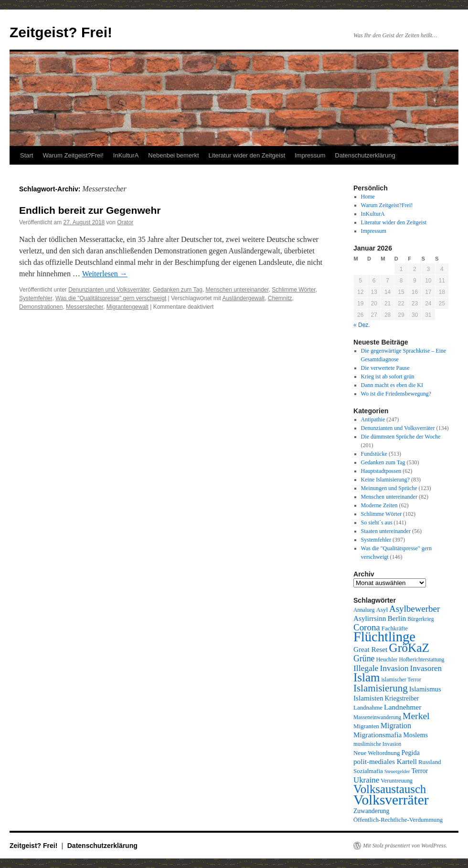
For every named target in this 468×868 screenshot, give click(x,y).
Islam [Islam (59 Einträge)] (367, 677)
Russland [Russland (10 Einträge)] (430, 762)
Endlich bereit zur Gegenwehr (90, 210)
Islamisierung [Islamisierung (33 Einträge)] (381, 688)
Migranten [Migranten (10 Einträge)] (366, 726)
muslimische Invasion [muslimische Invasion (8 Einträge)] (377, 744)
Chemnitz (280, 298)
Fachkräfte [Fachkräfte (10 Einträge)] (395, 628)
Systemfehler (36, 298)
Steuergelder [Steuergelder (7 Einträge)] (397, 771)
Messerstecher (85, 307)
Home (368, 197)
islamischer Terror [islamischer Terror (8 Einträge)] (401, 680)
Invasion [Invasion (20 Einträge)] (394, 668)
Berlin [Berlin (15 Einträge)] (397, 618)
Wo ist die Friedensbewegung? (396, 394)
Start (27, 155)
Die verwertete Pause (385, 368)
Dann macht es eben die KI (392, 385)
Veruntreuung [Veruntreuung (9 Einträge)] (397, 781)
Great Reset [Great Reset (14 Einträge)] (370, 649)
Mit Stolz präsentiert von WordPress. (405, 846)
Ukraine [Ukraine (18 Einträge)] (366, 780)
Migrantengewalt (128, 307)
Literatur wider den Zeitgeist (247, 155)
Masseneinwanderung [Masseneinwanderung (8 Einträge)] (377, 717)
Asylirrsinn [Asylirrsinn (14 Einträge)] (370, 618)
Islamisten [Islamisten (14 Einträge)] (368, 698)
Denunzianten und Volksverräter (109, 290)
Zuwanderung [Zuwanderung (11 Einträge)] (371, 811)
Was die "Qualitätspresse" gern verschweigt (111, 298)
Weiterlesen (105, 274)
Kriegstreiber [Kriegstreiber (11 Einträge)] (402, 698)
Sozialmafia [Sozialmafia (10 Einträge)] (368, 771)
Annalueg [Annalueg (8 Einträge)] (364, 610)
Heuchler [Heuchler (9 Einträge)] (387, 659)
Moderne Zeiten (379, 505)
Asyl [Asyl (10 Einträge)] (382, 610)
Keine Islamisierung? (385, 480)
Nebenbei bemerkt (173, 155)
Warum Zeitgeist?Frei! (73, 155)
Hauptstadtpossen (381, 471)
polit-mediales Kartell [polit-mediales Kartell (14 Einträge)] (385, 761)
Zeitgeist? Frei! (61, 32)
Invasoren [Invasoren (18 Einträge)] (426, 668)
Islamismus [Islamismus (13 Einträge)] (425, 689)
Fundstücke (374, 454)
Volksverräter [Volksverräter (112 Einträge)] (391, 800)
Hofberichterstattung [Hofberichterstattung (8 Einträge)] (421, 659)
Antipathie (373, 419)
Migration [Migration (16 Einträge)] (396, 726)
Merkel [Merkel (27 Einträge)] (416, 716)
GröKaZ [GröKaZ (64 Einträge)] (409, 648)
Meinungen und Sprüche (389, 488)
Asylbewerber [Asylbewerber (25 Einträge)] (415, 609)
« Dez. (362, 325)
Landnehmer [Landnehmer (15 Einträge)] (403, 707)
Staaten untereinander (386, 531)
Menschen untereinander (237, 290)
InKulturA (126, 155)
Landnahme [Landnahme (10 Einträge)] (368, 707)
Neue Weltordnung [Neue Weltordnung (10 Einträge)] (377, 753)
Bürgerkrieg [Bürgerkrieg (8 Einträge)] (420, 619)
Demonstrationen (41, 307)
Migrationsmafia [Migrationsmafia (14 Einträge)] (378, 735)
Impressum (310, 155)
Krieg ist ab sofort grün (388, 376)
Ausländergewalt (243, 298)
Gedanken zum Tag (178, 290)
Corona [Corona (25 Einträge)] (367, 627)
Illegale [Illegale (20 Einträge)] (366, 668)
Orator (125, 222)
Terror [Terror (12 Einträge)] (420, 771)
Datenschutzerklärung (365, 155)
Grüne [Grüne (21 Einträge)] (364, 659)
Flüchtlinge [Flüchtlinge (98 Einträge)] (384, 637)
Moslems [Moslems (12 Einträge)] (415, 735)
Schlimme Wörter (293, 290)
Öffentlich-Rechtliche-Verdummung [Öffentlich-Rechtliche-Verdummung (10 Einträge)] (398, 820)
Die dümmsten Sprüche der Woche (401, 437)
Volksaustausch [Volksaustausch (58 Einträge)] (390, 789)
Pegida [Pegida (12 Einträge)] (410, 753)
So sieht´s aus (377, 523)
